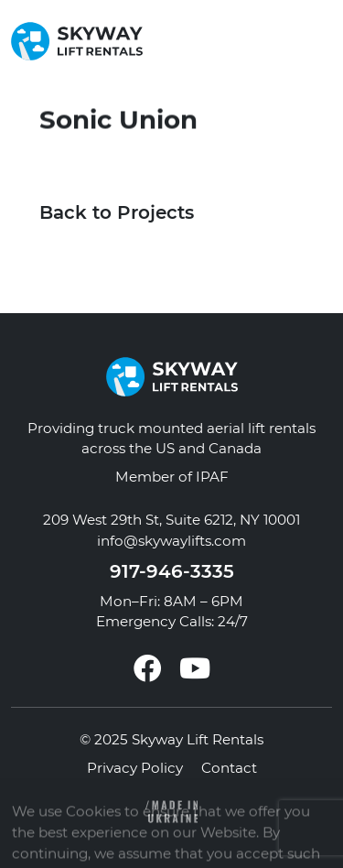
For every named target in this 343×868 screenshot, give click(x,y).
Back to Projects (117, 212)
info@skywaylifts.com (171, 541)
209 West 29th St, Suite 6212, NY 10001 (171, 520)
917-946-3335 (172, 571)
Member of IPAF (172, 477)
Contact (229, 768)
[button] (319, 41)
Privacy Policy (135, 768)
